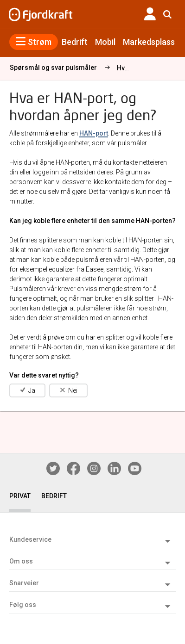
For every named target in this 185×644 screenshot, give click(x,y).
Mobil (105, 42)
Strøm (34, 42)
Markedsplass (149, 42)
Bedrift (75, 42)
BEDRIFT (54, 496)
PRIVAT (20, 496)
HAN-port (94, 133)
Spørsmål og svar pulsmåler (53, 68)
